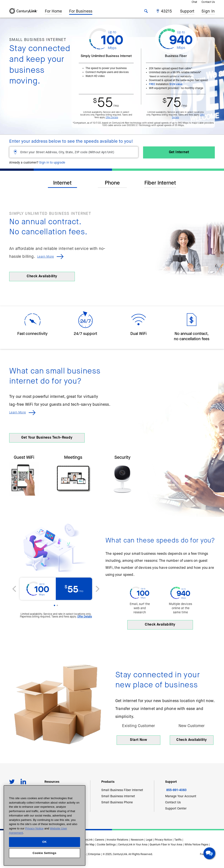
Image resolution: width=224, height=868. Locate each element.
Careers (100, 840)
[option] (112, 247)
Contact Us (208, 2)
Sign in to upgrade (52, 163)
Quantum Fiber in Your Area (166, 845)
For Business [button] (81, 11)
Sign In (208, 12)
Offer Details (112, 117)
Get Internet (179, 152)
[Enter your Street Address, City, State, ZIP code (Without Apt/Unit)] (74, 152)
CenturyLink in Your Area (133, 845)
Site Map (89, 845)
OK (45, 842)
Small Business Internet (118, 796)
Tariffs (178, 840)
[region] (45, 825)
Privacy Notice (163, 840)
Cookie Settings (106, 845)
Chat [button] (194, 2)
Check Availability (42, 276)
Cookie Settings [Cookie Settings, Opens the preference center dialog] (45, 853)
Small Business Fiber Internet (122, 790)
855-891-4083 (176, 790)
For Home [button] (53, 11)
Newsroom (137, 840)
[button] (165, 11)
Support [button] (187, 11)
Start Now (138, 740)
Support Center (176, 809)
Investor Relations (117, 840)
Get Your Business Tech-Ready (47, 438)
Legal (149, 840)
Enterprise (94, 854)
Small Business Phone (117, 802)
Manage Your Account (181, 796)
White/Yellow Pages (196, 845)
